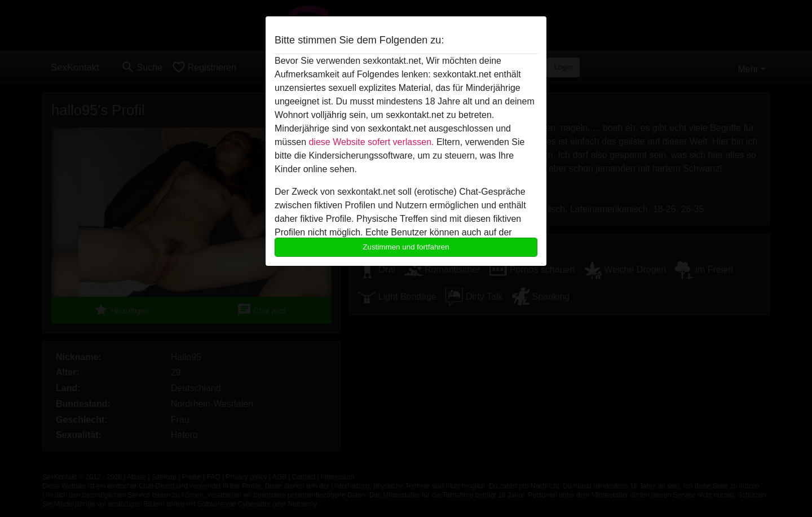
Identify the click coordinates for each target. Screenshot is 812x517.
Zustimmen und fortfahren (406, 247)
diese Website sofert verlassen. (371, 142)
